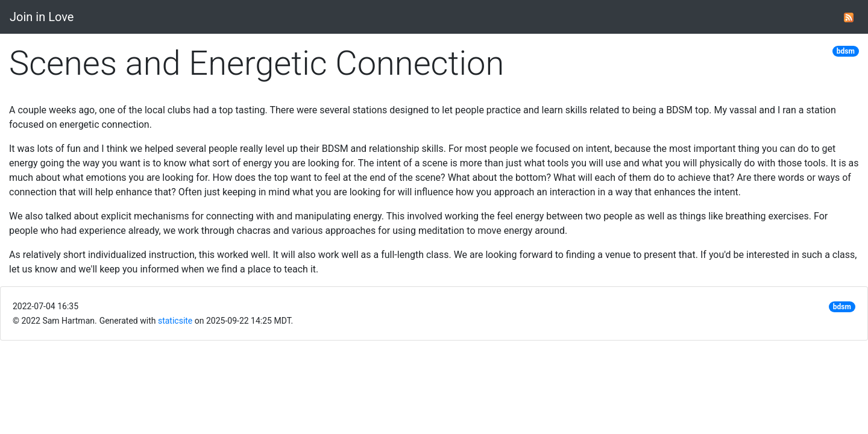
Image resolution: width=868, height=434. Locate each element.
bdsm (846, 51)
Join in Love (42, 17)
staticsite (175, 321)
